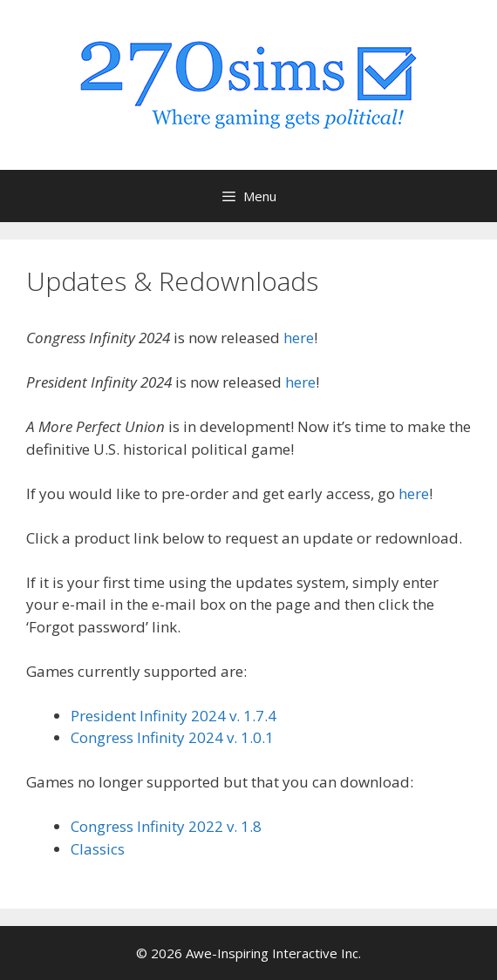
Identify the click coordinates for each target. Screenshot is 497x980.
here (299, 338)
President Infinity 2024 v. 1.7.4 (174, 716)
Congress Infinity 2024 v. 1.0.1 (172, 737)
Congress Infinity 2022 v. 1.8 (166, 826)
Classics (98, 849)
